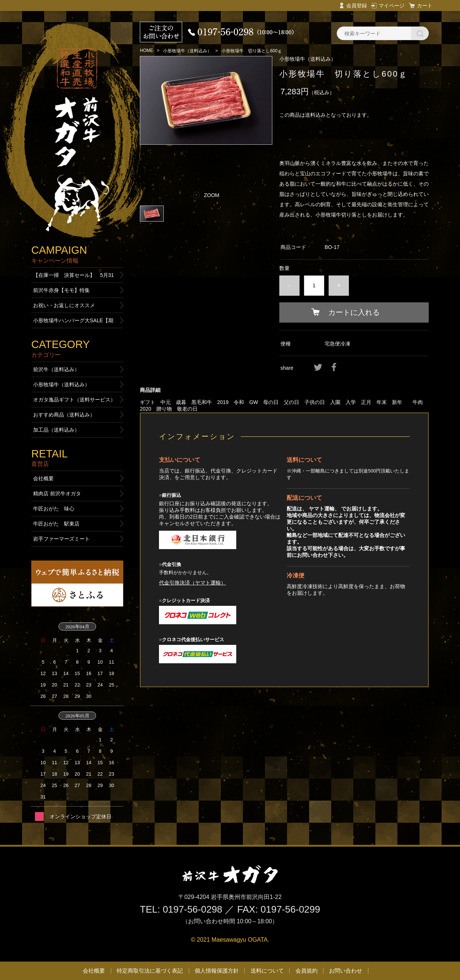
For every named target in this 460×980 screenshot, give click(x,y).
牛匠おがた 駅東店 (56, 524)
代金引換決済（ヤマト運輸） (192, 583)
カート (425, 6)
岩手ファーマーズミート (61, 539)
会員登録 (357, 6)
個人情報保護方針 (217, 971)
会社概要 (43, 478)
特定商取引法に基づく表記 (150, 971)
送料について (267, 971)
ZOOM (212, 195)
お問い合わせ (346, 971)
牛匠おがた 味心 (54, 509)
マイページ (392, 6)
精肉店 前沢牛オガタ (57, 493)
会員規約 (307, 971)
